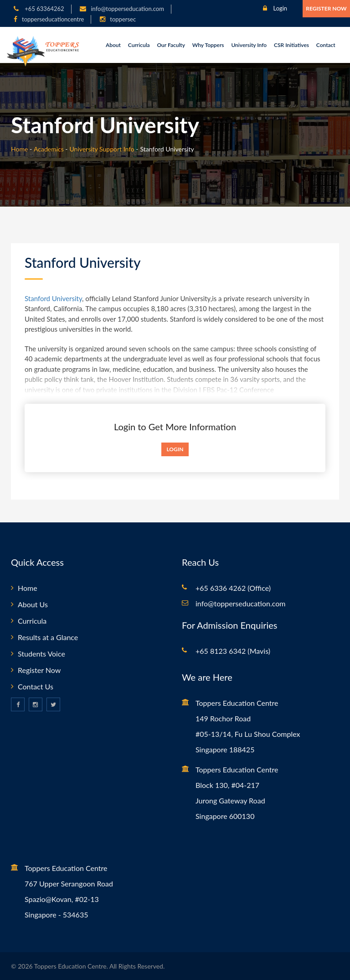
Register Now (326, 8)
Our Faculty (171, 45)
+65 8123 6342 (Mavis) (233, 651)
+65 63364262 (44, 9)
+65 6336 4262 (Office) (233, 588)
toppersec (123, 19)
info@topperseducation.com (127, 9)
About (113, 45)
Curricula (139, 45)
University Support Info (102, 149)
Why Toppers (208, 45)
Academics (49, 149)
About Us (33, 604)
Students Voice (41, 654)
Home (19, 149)
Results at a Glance (48, 637)
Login (275, 8)
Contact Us (36, 686)
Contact (326, 45)
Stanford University (53, 298)
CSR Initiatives (291, 45)
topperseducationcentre (53, 19)
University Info (249, 45)
